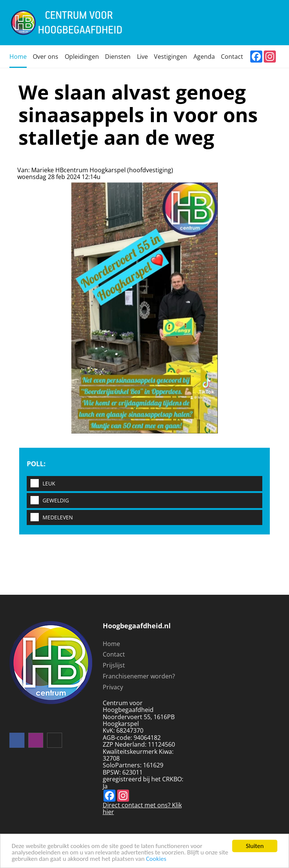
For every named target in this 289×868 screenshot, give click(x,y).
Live (142, 57)
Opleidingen (82, 57)
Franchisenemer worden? (139, 676)
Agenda (204, 57)
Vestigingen (170, 57)
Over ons (46, 57)
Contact (232, 57)
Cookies (156, 859)
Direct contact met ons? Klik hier (142, 808)
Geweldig (48, 501)
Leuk (41, 484)
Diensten (118, 57)
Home (18, 57)
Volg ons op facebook (17, 740)
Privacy (113, 687)
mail (55, 740)
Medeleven (50, 518)
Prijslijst (114, 665)
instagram (36, 740)
